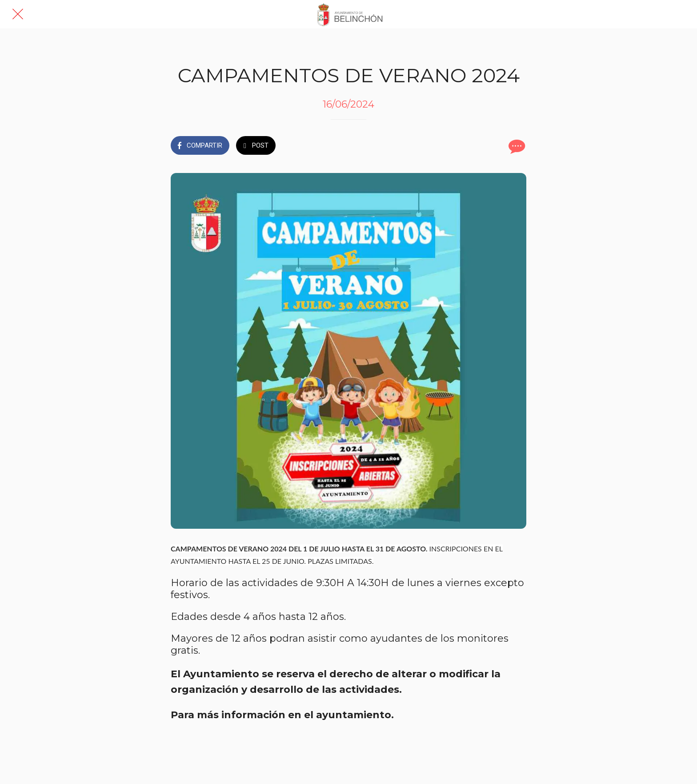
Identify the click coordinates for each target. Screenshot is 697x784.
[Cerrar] (18, 14)
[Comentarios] (516, 146)
